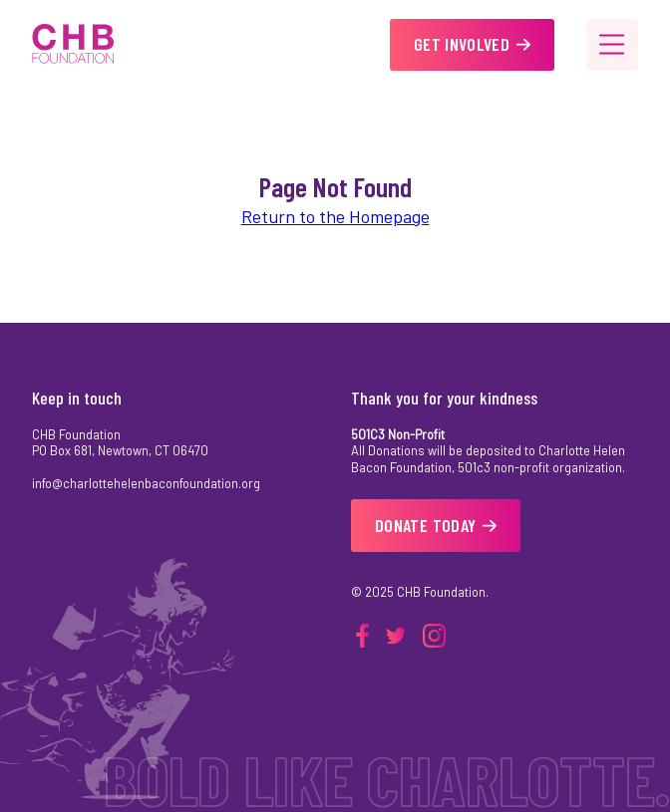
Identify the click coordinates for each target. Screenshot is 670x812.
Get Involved (472, 44)
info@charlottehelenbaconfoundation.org (146, 483)
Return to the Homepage (335, 216)
